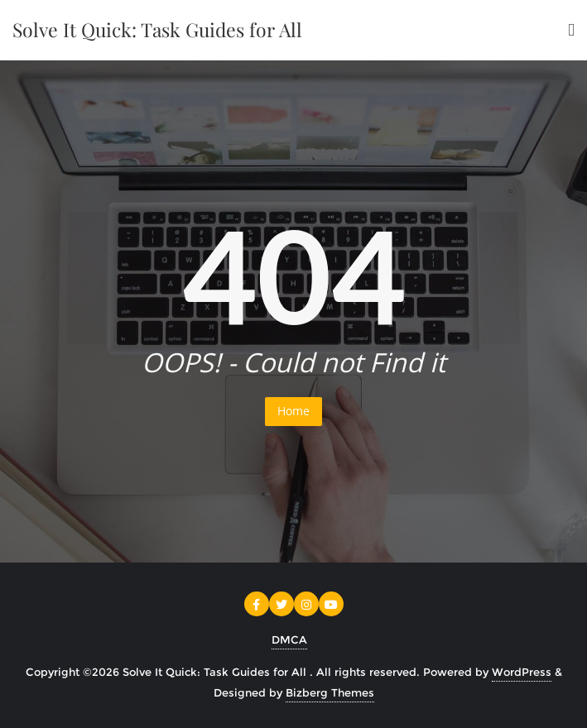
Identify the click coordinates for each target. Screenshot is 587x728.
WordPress (522, 672)
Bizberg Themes (330, 692)
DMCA (289, 639)
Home (293, 411)
